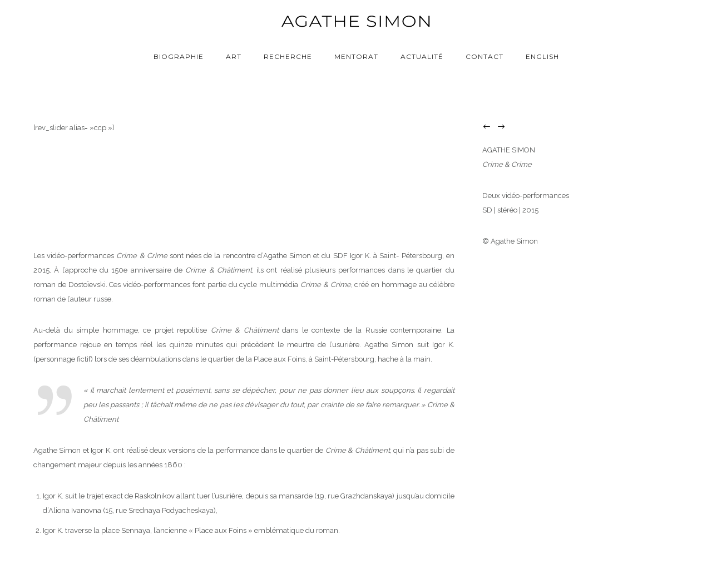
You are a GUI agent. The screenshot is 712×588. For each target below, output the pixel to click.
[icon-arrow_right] (504, 127)
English (542, 56)
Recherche (288, 56)
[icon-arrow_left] (489, 127)
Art (234, 56)
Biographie (179, 56)
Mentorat (356, 56)
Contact (484, 56)
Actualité (422, 56)
